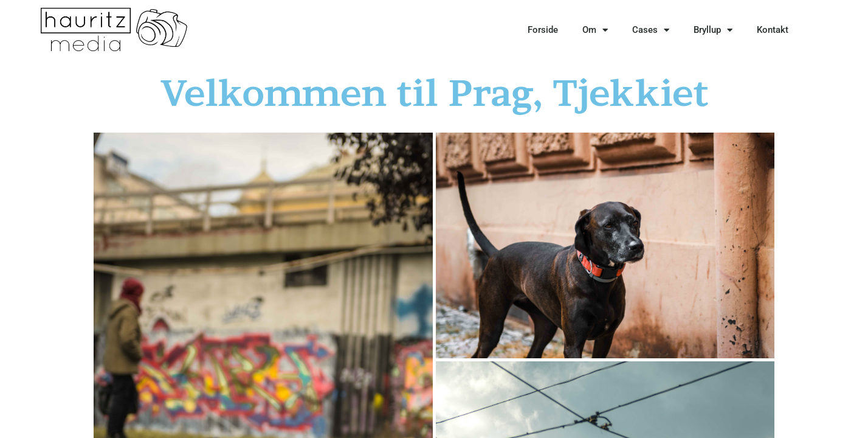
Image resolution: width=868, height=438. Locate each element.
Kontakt (773, 30)
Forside (543, 30)
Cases (651, 30)
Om (595, 30)
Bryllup (713, 30)
